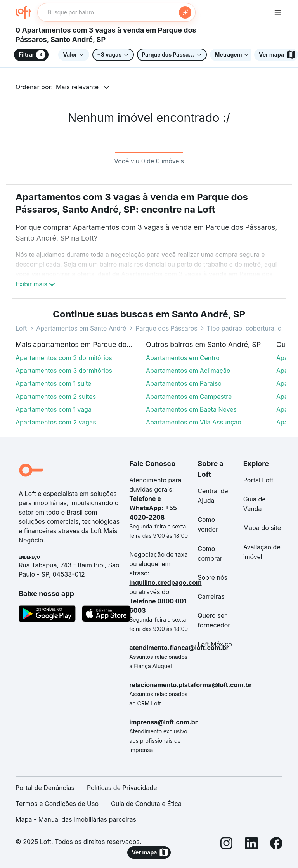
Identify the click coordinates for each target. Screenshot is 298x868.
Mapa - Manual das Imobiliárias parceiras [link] (76, 819)
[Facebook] (276, 845)
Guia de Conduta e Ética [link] (146, 804)
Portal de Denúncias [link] (45, 788)
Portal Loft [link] (258, 480)
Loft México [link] (215, 644)
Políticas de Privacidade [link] (122, 788)
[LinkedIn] (251, 845)
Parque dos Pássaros (166, 328)
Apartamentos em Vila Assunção (194, 422)
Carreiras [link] (211, 596)
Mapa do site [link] (262, 528)
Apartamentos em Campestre (189, 397)
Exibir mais (36, 284)
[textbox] (116, 12)
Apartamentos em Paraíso (184, 383)
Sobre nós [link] (212, 577)
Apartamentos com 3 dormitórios (64, 371)
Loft (21, 328)
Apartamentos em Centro (183, 358)
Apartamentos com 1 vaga (54, 409)
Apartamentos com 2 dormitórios (64, 358)
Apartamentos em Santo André (81, 328)
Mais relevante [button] (77, 87)
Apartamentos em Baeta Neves (191, 409)
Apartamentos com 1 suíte (53, 383)
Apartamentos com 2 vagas (56, 422)
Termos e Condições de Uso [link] (57, 804)
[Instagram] (227, 845)
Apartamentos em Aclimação (188, 371)
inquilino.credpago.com (165, 582)
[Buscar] (185, 12)
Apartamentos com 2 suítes (56, 397)
